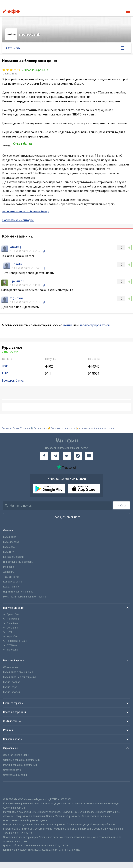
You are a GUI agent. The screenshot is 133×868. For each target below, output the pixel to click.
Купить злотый (11, 692)
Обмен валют (11, 667)
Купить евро (10, 687)
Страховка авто (12, 770)
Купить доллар (12, 682)
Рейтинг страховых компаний (20, 765)
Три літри (17, 281)
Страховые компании (15, 775)
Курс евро (9, 547)
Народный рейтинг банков (18, 592)
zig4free (17, 298)
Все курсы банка (13, 381)
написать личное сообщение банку (26, 211)
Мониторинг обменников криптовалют (25, 597)
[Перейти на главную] (12, 12)
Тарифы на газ (11, 577)
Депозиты (9, 572)
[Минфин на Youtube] (89, 456)
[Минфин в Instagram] (78, 456)
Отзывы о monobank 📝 (66, 428)
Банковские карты (14, 557)
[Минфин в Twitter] (67, 456)
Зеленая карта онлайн (16, 755)
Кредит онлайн (12, 587)
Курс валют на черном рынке (20, 677)
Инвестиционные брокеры (18, 562)
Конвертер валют (13, 582)
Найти (121, 505)
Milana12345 (10, 74)
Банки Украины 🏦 (23, 428)
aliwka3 (16, 247)
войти (68, 325)
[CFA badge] (12, 789)
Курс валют (10, 537)
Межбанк (8, 567)
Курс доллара (11, 542)
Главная (6, 428)
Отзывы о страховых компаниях (22, 760)
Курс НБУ (8, 552)
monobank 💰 (43, 428)
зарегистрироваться (94, 325)
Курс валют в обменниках (18, 672)
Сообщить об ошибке (66, 517)
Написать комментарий (18, 220)
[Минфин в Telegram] (55, 456)
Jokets (17, 264)
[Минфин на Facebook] (44, 456)
